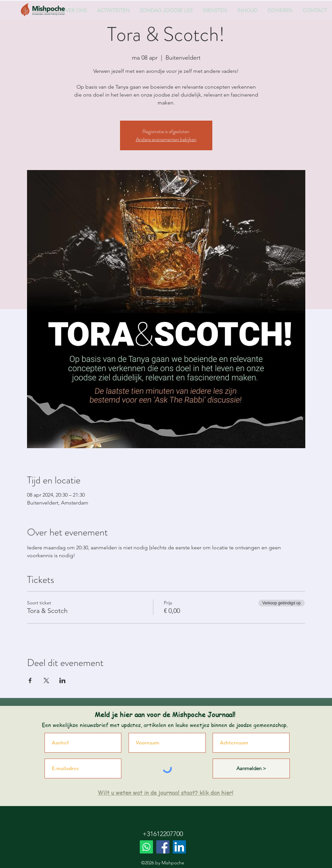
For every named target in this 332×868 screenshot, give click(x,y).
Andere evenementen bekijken (166, 139)
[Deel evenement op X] (46, 680)
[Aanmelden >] (251, 768)
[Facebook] (163, 847)
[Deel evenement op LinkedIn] (62, 680)
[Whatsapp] (146, 847)
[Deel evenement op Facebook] (30, 680)
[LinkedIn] (179, 847)
